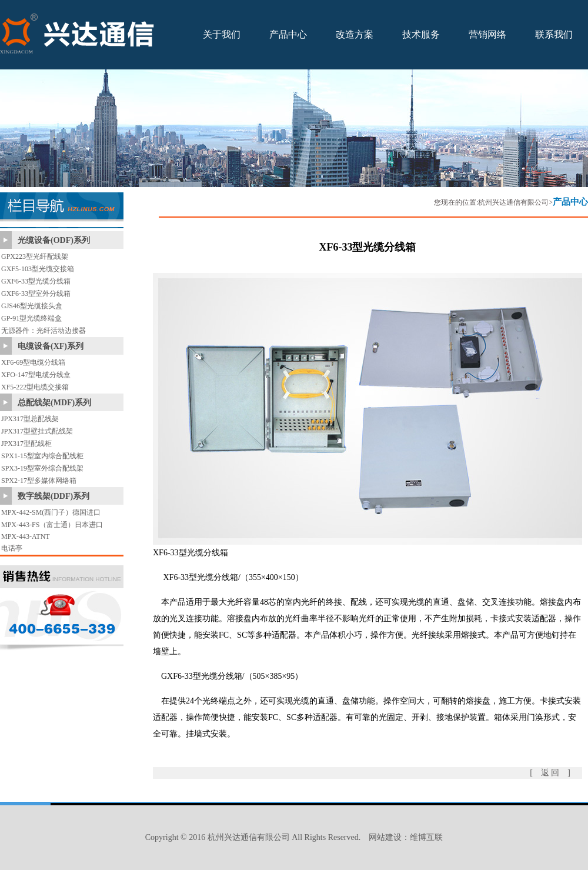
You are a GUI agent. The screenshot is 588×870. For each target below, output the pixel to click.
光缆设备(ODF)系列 (54, 240)
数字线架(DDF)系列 (54, 496)
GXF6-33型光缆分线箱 (36, 281)
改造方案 (355, 34)
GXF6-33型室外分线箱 (36, 294)
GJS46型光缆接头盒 (32, 306)
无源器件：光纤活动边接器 (44, 331)
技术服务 (421, 34)
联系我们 (554, 34)
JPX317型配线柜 (26, 444)
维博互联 (426, 837)
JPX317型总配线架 (30, 419)
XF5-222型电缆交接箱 (35, 387)
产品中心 (288, 34)
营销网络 (487, 34)
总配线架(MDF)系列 (54, 403)
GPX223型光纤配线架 (35, 256)
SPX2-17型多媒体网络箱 (39, 481)
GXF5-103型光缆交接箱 (38, 269)
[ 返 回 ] (550, 773)
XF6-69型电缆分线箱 (33, 362)
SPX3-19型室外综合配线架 (42, 468)
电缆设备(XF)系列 (51, 346)
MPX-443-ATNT (26, 536)
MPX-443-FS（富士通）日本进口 (52, 525)
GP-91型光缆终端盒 (31, 318)
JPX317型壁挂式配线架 (37, 431)
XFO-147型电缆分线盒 (36, 375)
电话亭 (12, 548)
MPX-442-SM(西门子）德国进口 (51, 512)
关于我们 (222, 34)
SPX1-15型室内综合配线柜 (42, 456)
